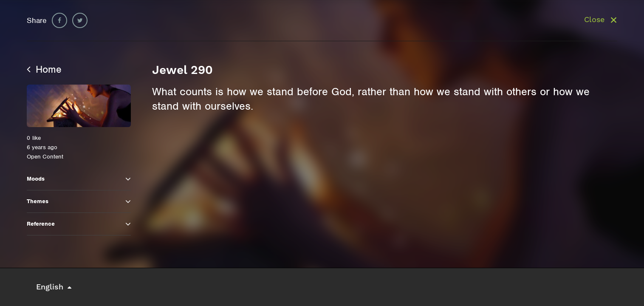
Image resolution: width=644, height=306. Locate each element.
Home (44, 69)
